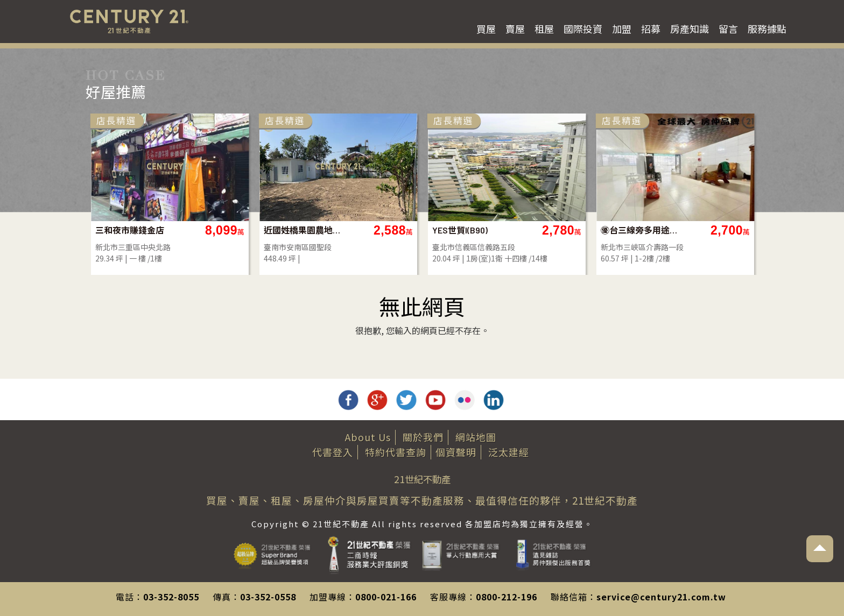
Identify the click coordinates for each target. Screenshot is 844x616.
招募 (651, 29)
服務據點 (767, 29)
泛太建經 (509, 452)
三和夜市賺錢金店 (242, 230)
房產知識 (690, 29)
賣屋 (515, 29)
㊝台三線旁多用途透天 (752, 230)
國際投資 (583, 29)
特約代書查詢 (396, 452)
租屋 (544, 29)
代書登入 (333, 452)
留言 (728, 29)
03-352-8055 (171, 597)
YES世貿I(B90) (572, 230)
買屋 (486, 29)
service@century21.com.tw (661, 597)
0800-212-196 (507, 597)
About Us (368, 437)
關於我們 (423, 437)
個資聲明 (456, 452)
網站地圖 (476, 437)
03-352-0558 (268, 597)
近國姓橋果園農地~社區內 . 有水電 (415, 230)
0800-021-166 (386, 597)
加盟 (622, 29)
